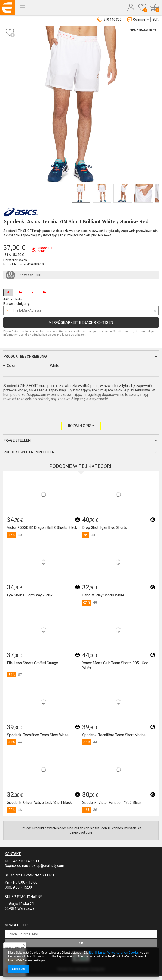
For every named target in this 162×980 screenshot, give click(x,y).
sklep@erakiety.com (48, 866)
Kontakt (13, 854)
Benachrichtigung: (17, 304)
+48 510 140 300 (25, 861)
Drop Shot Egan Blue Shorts (104, 528)
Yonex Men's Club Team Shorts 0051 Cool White (116, 665)
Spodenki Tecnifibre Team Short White (38, 735)
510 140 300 (112, 20)
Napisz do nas (16, 866)
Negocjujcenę (45, 250)
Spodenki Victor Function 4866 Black (112, 803)
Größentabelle (12, 300)
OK (81, 943)
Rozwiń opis (81, 426)
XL (45, 292)
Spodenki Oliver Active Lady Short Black (39, 803)
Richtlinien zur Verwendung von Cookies (114, 953)
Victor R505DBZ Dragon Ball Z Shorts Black (42, 528)
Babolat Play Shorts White (103, 595)
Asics (23, 260)
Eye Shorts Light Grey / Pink (30, 595)
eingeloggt (77, 833)
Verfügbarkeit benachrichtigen (81, 322)
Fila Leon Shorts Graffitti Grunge (33, 663)
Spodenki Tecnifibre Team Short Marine (114, 735)
